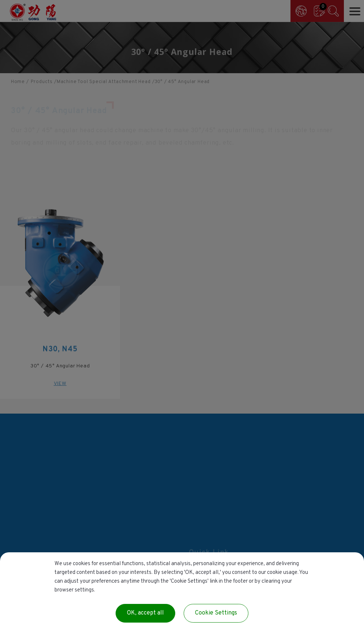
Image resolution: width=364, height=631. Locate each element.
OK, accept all (145, 613)
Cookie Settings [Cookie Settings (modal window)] (216, 613)
